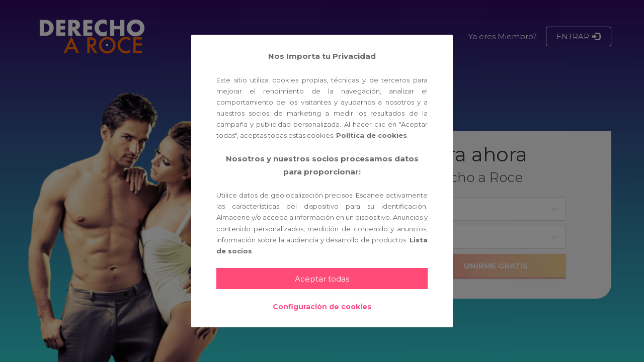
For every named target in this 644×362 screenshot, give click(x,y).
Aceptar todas (322, 279)
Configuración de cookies (322, 307)
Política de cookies (372, 135)
